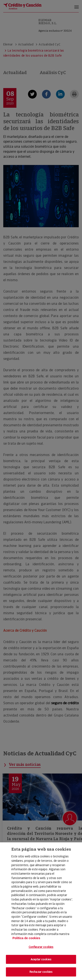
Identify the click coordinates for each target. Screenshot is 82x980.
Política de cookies (26, 938)
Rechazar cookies (41, 972)
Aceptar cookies (41, 959)
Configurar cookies (41, 947)
